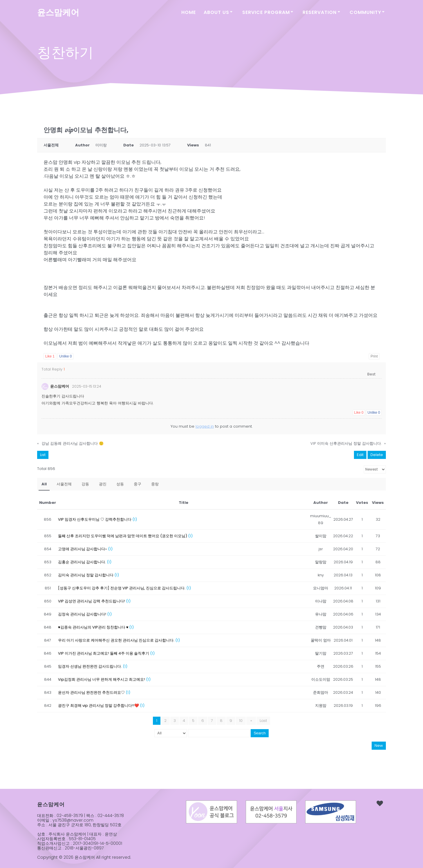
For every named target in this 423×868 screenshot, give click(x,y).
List (43, 455)
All (44, 484)
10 (242, 721)
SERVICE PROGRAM (266, 12)
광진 (103, 484)
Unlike (65, 356)
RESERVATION (320, 12)
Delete (377, 455)
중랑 (155, 484)
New (379, 746)
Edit (360, 455)
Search (260, 733)
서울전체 (64, 484)
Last (263, 721)
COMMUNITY (365, 12)
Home (189, 12)
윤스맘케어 (58, 13)
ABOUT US (216, 12)
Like (50, 356)
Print (374, 356)
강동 (85, 484)
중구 (138, 484)
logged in (205, 426)
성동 (120, 484)
